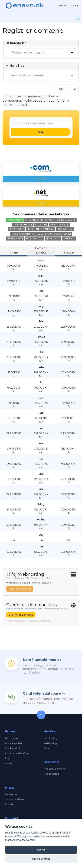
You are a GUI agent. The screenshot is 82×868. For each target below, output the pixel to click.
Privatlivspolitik (14, 743)
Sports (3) (41, 224)
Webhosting (51, 738)
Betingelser (12, 738)
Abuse (9, 763)
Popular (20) (15, 220)
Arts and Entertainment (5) (42, 220)
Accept (41, 850)
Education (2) (65, 229)
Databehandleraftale (17, 753)
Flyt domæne (51, 774)
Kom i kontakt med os (42, 660)
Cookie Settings (41, 859)
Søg (41, 132)
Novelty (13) (53, 238)
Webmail (63, 6)
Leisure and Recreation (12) (54, 234)
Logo (8, 758)
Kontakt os (11, 804)
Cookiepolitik (13, 748)
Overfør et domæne (21, 615)
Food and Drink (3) (23, 234)
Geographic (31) (22, 224)
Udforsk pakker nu (20, 589)
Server (48, 748)
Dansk (74, 6)
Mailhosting (50, 743)
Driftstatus (11, 794)
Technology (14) (60, 224)
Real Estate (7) (35, 238)
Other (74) (69, 238)
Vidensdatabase (15, 799)
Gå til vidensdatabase (42, 693)
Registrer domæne (55, 769)
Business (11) (68, 220)
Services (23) (16, 229)
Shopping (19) (15, 238)
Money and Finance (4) (40, 229)
